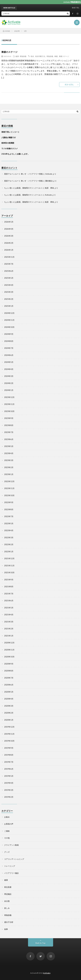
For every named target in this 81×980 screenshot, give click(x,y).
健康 (17, 56)
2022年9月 (9, 502)
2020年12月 (9, 643)
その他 (7, 838)
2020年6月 (9, 685)
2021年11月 (9, 566)
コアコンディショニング (14, 859)
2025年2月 (9, 299)
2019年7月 (9, 762)
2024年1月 (9, 390)
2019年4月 (9, 783)
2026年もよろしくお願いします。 (15, 154)
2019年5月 (9, 776)
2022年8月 (9, 509)
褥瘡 (56, 56)
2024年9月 (9, 334)
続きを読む (69, 84)
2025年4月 (9, 285)
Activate (47, 973)
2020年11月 (9, 650)
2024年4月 (9, 369)
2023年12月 (9, 397)
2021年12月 (9, 558)
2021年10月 (9, 572)
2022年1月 (9, 552)
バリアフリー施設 (11, 873)
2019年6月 (9, 769)
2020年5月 (9, 692)
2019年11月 (9, 734)
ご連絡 (7, 831)
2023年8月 (9, 425)
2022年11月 (9, 488)
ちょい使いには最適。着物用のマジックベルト (23, 188)
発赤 (32, 56)
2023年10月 (9, 411)
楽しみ (7, 908)
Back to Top (40, 943)
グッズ (7, 852)
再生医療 (8, 887)
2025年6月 (9, 271)
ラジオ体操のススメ (10, 148)
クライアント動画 (11, 845)
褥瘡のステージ (9, 52)
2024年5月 (9, 362)
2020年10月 (9, 657)
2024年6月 (9, 355)
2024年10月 (9, 327)
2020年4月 (9, 699)
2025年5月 (9, 278)
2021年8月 (9, 587)
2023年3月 (9, 460)
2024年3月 (9, 376)
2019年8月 (9, 755)
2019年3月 (9, 790)
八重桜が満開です (9, 137)
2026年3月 (9, 236)
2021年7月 (9, 594)
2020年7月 (9, 678)
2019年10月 (9, 741)
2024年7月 (9, 348)
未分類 (7, 901)
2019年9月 (9, 748)
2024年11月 (9, 320)
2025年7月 (9, 264)
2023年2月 (9, 467)
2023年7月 (9, 432)
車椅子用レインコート (10, 132)
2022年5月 (9, 523)
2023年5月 (9, 446)
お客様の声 (9, 824)
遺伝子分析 (9, 922)
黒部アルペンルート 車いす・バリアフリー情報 (23, 174)
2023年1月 (9, 474)
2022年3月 (9, 537)
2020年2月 (9, 713)
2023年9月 (9, 418)
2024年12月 (9, 313)
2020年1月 (9, 720)
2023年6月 (9, 439)
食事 (6, 929)
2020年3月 (9, 706)
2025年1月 (9, 306)
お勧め (7, 817)
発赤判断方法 (40, 56)
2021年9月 (9, 580)
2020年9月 (9, 664)
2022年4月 (9, 530)
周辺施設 (8, 894)
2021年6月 (9, 601)
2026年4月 (9, 229)
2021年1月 (9, 636)
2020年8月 (9, 671)
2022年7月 (9, 516)
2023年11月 (9, 404)
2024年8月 (9, 341)
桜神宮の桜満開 (8, 143)
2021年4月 (9, 615)
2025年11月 (9, 257)
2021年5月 (9, 608)
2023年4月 (9, 453)
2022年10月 (9, 495)
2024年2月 (9, 383)
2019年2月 (9, 797)
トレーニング (10, 866)
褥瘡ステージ (64, 56)
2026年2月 (9, 243)
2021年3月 (9, 622)
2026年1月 (9, 250)
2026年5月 (9, 222)
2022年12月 (9, 481)
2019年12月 (9, 727)
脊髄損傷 (23, 56)
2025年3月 (9, 292)
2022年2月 (9, 544)
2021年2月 (9, 629)
